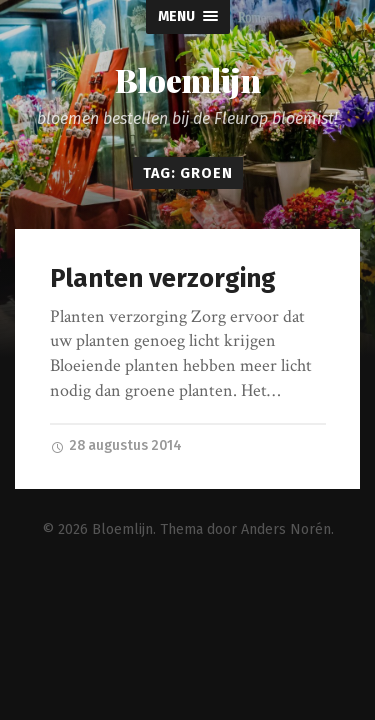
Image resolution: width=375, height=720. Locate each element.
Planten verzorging (163, 278)
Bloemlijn (188, 80)
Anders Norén (286, 528)
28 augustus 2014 (116, 445)
